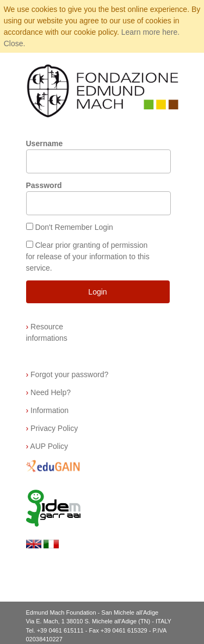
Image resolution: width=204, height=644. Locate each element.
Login (97, 292)
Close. (15, 43)
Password (44, 185)
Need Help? (49, 392)
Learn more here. (150, 32)
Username (45, 143)
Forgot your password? (67, 374)
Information (48, 410)
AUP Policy (47, 446)
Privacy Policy (52, 428)
